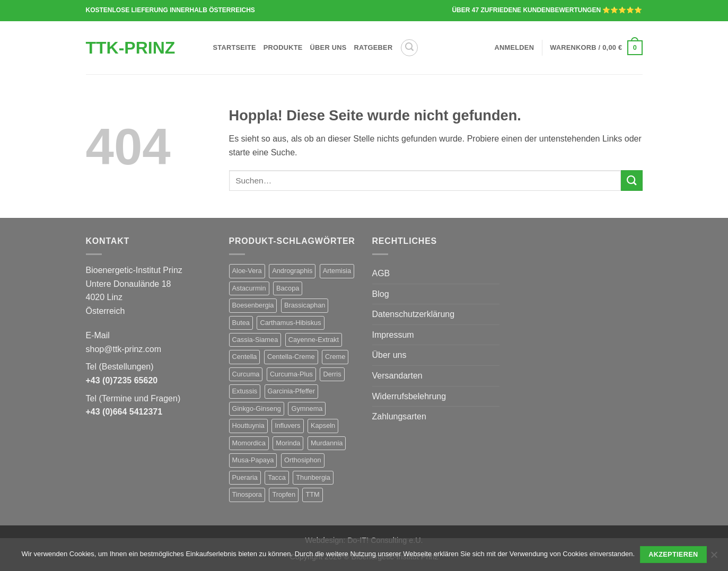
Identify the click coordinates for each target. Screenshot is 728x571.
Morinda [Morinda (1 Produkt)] (288, 443)
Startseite (235, 47)
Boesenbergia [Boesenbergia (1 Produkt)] (253, 305)
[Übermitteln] (631, 181)
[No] (714, 558)
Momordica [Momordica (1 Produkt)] (249, 443)
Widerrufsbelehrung (409, 396)
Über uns (328, 47)
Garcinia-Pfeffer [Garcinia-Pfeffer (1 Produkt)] (291, 391)
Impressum (393, 335)
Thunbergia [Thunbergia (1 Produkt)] (313, 477)
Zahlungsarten (399, 416)
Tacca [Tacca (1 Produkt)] (277, 477)
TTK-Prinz (131, 48)
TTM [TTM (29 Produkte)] (312, 494)
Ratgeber (374, 47)
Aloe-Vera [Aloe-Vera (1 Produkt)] (247, 271)
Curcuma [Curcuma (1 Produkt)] (246, 374)
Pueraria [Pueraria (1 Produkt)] (245, 477)
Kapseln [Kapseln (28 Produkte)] (323, 425)
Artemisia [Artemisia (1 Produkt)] (337, 271)
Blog (381, 294)
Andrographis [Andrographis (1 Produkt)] (292, 271)
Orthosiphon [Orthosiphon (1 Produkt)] (303, 460)
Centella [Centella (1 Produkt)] (245, 357)
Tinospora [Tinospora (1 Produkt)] (247, 494)
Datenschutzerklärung (414, 314)
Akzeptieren (673, 555)
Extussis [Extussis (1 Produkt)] (245, 391)
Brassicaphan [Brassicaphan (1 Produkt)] (305, 305)
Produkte (283, 47)
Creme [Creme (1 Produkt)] (335, 357)
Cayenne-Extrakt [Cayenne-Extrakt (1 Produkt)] (314, 340)
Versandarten (397, 376)
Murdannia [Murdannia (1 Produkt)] (327, 443)
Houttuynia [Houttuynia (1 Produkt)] (248, 425)
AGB (381, 273)
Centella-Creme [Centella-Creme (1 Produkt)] (291, 357)
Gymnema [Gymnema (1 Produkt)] (307, 409)
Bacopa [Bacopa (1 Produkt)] (288, 288)
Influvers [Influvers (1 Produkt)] (287, 425)
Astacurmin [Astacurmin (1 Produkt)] (249, 288)
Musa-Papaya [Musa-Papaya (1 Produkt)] (253, 460)
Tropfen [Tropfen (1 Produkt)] (284, 494)
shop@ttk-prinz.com (124, 349)
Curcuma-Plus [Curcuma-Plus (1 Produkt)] (291, 374)
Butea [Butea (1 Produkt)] (241, 323)
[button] (409, 48)
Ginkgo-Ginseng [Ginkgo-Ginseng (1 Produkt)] (257, 409)
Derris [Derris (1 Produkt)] (332, 374)
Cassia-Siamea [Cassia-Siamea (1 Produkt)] (255, 340)
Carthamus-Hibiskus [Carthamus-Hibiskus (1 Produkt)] (290, 323)
